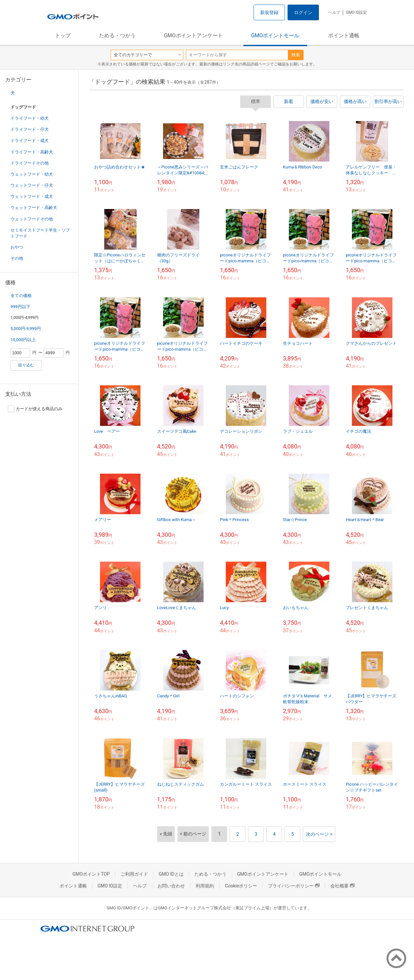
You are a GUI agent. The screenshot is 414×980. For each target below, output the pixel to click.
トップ (63, 35)
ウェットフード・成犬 (32, 196)
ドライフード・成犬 (30, 140)
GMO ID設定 (356, 12)
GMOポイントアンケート (193, 35)
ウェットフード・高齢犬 (34, 208)
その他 (17, 258)
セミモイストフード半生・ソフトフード (40, 233)
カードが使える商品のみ (35, 409)
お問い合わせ (171, 886)
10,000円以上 (23, 340)
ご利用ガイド (134, 874)
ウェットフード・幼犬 (32, 174)
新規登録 (269, 12)
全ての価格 (21, 296)
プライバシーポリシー (294, 886)
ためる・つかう (117, 35)
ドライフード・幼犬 (30, 118)
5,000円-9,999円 (26, 329)
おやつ (17, 247)
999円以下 (20, 307)
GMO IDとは (171, 874)
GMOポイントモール (275, 35)
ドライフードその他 (30, 163)
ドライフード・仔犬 (30, 129)
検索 (296, 55)
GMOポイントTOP (91, 874)
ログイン (303, 12)
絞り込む (26, 365)
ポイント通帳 (344, 35)
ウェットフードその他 (32, 219)
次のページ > (319, 834)
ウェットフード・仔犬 (32, 185)
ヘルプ (334, 12)
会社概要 (342, 886)
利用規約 (205, 886)
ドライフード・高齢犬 (32, 152)
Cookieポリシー (241, 886)
